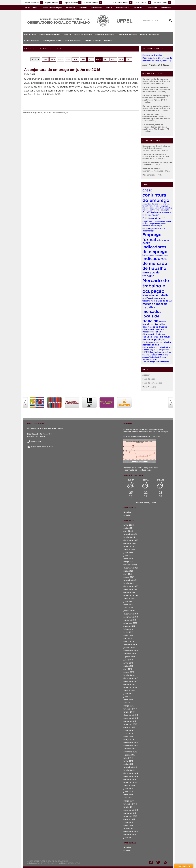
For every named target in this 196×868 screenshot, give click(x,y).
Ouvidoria (139, 8)
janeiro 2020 (129, 611)
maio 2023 (128, 559)
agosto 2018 (129, 657)
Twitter (158, 862)
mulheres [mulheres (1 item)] (162, 321)
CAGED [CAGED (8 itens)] (147, 190)
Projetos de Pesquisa (106, 35)
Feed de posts (149, 379)
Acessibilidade (122, 3)
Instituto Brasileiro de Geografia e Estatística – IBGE (157, 164)
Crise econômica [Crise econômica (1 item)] (164, 212)
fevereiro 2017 (130, 709)
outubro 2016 (130, 721)
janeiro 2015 (129, 770)
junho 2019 (128, 632)
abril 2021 (128, 574)
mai (76, 59)
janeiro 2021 (129, 583)
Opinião (67, 35)
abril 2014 (128, 798)
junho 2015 (128, 761)
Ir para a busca (73, 3)
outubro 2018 (130, 654)
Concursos (97, 8)
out (114, 59)
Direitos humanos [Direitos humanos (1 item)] (149, 226)
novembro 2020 (131, 589)
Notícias (127, 512)
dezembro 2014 (131, 773)
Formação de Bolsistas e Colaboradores (62, 41)
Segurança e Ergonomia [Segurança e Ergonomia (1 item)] (160, 350)
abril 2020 (128, 608)
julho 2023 (128, 552)
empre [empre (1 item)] (159, 226)
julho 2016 (128, 730)
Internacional (123, 8)
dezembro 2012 (131, 831)
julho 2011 (128, 838)
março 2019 (129, 641)
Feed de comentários (152, 383)
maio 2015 (128, 764)
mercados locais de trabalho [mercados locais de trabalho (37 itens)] (152, 316)
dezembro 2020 (131, 586)
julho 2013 (128, 822)
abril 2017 (128, 703)
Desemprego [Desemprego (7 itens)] (151, 215)
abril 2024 (128, 531)
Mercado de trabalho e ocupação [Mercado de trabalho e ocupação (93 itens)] (156, 286)
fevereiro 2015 (130, 767)
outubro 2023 (130, 543)
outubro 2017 (130, 684)
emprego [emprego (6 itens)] (148, 228)
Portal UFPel (31, 8)
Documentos (30, 35)
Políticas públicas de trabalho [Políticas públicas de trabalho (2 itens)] (157, 342)
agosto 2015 (129, 755)
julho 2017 (128, 693)
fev (53, 59)
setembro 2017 (130, 687)
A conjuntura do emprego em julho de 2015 (62, 69)
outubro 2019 (130, 620)
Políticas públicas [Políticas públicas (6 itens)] (154, 340)
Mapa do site (162, 3)
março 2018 (129, 672)
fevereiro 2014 (130, 804)
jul (91, 59)
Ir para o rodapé (93, 3)
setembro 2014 (130, 782)
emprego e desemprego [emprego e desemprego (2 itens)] (154, 230)
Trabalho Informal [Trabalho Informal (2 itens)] (158, 357)
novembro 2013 (131, 810)
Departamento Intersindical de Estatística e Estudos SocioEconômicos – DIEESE (156, 148)
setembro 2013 (130, 816)
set (106, 59)
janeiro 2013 (129, 828)
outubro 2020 (130, 592)
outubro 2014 (130, 779)
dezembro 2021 (131, 568)
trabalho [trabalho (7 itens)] (155, 354)
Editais (109, 8)
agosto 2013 (129, 819)
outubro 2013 (130, 813)
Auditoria (71, 8)
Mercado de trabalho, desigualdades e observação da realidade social (141, 469)
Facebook (151, 862)
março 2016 (129, 739)
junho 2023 (128, 556)
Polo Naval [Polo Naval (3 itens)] (164, 337)
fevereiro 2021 (130, 580)
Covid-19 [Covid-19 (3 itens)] (147, 212)
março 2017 (129, 706)
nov (121, 59)
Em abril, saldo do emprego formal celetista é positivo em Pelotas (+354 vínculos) (156, 81)
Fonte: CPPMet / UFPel (146, 503)
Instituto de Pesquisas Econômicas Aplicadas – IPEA (156, 170)
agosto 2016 (129, 727)
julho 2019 (128, 629)
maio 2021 (128, 571)
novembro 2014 (131, 776)
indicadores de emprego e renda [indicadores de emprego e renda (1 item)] (155, 255)
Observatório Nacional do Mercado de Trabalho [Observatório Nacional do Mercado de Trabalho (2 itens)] (155, 331)
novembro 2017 (131, 681)
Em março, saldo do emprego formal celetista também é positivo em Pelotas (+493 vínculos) (156, 99)
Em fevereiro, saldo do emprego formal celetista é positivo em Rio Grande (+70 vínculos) (156, 128)
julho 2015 (128, 758)
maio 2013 (128, 825)
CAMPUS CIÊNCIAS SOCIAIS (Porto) (45, 428)
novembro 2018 (131, 651)
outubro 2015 (130, 749)
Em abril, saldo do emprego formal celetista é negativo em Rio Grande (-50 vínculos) (156, 89)
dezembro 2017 (131, 678)
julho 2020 (128, 602)
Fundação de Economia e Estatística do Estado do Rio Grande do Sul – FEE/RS (156, 156)
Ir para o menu (54, 3)
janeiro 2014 (129, 807)
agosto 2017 (129, 690)
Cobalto (83, 8)
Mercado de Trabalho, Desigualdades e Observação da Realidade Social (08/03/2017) (157, 58)
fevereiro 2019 (130, 644)
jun (83, 59)
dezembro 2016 (131, 715)
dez (129, 59)
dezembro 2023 (131, 540)
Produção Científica (150, 35)
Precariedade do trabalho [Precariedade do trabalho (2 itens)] (155, 347)
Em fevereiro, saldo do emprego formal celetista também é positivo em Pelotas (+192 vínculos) (156, 117)
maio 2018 (128, 666)
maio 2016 (128, 736)
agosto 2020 (129, 598)
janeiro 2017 (129, 712)
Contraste (143, 3)
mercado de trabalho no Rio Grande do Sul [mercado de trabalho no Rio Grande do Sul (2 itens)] (157, 300)
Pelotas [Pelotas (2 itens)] (155, 337)
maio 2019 (128, 635)
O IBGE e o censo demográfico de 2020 (142, 436)
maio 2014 (128, 795)
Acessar (146, 375)
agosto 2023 (129, 549)
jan (45, 59)
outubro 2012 (130, 835)
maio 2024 (128, 528)
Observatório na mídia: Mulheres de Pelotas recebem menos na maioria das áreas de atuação (146, 430)
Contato (108, 41)
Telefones (166, 8)
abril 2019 (128, 638)
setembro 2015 (130, 752)
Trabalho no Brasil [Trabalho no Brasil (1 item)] (150, 359)
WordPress (42, 863)
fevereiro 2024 (130, 534)
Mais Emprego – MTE (152, 175)
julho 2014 (128, 789)
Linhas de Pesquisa (83, 35)
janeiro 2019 (129, 648)
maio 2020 (128, 605)
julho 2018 (128, 660)
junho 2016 (128, 733)
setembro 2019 (130, 623)
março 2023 (129, 562)
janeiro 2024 (129, 537)
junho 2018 (128, 663)
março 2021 (129, 577)
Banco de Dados (32, 41)
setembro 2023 (130, 546)
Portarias (153, 8)
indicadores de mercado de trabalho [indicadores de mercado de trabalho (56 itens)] (155, 263)
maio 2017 (128, 700)
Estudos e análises (128, 35)
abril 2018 (128, 669)
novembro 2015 (131, 746)
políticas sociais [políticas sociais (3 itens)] (151, 345)
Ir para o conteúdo (33, 3)
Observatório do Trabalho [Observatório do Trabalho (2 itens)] (155, 327)
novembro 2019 (131, 617)
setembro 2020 (131, 595)
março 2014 (129, 801)
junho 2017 (128, 697)
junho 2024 (129, 525)
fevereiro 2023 (130, 565)
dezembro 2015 (131, 743)
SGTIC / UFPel (74, 863)
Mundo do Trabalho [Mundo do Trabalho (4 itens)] (154, 324)
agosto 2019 (129, 626)
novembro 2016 (131, 718)
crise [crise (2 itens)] (155, 212)
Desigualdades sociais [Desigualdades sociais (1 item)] (158, 224)
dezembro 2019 (131, 614)
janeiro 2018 (129, 675)
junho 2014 (128, 792)
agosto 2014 (129, 785)
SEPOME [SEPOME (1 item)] (146, 352)
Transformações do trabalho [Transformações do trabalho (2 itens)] (156, 362)
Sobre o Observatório (50, 35)
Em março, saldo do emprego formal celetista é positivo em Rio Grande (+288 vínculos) (156, 108)
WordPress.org (149, 387)
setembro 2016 (130, 724)
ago (98, 59)
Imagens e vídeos (93, 41)
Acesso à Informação (52, 8)
